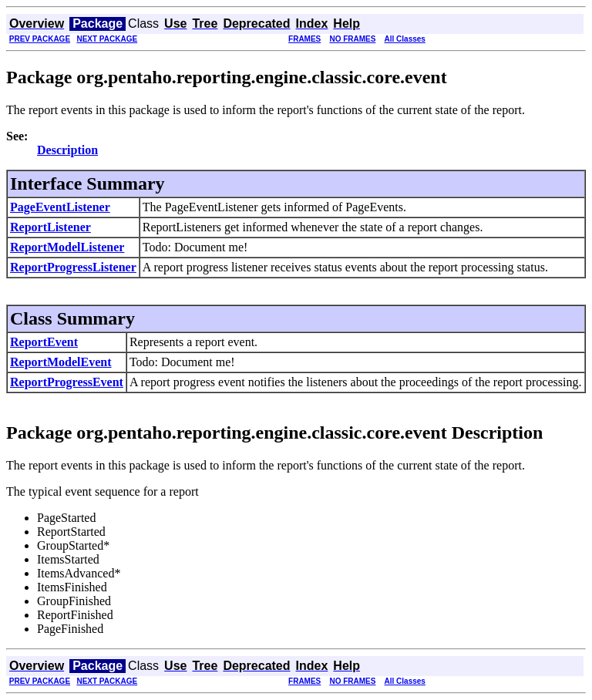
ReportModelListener (67, 247)
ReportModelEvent (61, 362)
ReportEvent (44, 342)
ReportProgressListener (73, 267)
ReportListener (50, 227)
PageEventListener (60, 207)
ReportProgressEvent (67, 382)
